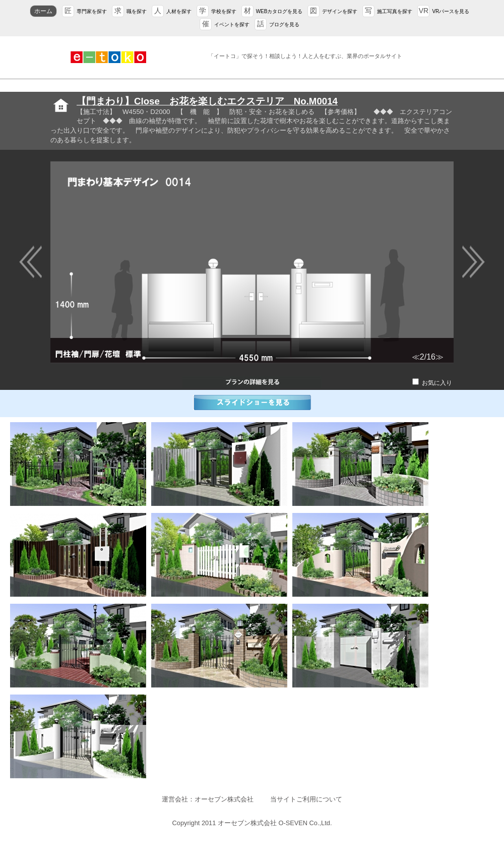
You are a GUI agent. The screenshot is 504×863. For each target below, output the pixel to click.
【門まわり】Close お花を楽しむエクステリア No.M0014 (207, 101)
